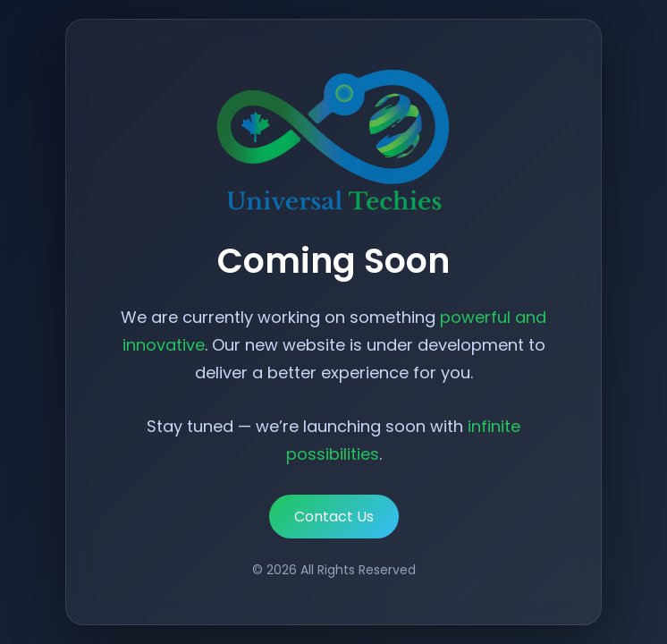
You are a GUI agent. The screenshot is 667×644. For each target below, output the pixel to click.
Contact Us (334, 517)
